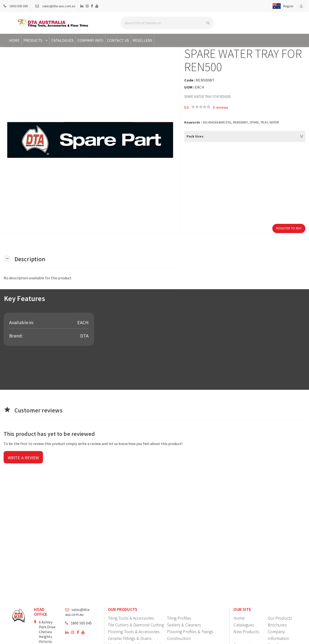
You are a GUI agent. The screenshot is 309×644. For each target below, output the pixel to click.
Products (36, 40)
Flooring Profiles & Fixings (190, 632)
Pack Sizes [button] (195, 136)
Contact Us (118, 40)
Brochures (277, 625)
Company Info (90, 40)
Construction (179, 638)
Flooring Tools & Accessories (134, 632)
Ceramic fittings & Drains (130, 638)
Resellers (142, 40)
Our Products (280, 618)
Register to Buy (289, 228)
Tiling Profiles (179, 618)
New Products (246, 632)
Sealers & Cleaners (184, 625)
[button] (281, 6)
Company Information (278, 635)
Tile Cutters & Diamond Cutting (136, 625)
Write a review (23, 458)
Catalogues (63, 40)
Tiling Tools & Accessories (131, 618)
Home (14, 40)
